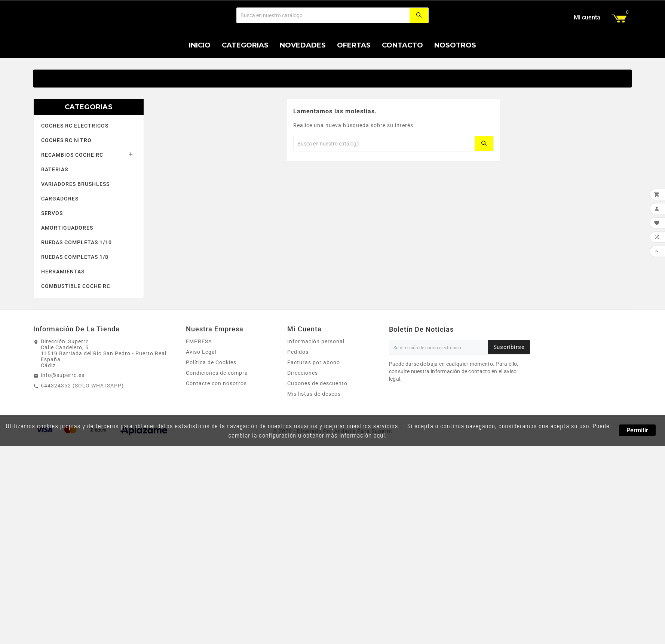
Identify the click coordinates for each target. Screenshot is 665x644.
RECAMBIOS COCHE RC (72, 200)
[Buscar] (323, 38)
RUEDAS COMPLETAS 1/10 (76, 287)
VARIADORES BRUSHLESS (75, 229)
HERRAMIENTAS (63, 316)
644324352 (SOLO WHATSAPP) (82, 430)
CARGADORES (60, 243)
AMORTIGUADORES (67, 273)
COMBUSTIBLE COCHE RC (76, 331)
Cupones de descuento (317, 428)
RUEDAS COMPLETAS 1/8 (75, 302)
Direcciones (303, 418)
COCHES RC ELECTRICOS (75, 171)
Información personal (316, 386)
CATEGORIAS (89, 152)
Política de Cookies (211, 407)
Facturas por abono (314, 407)
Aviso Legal (201, 397)
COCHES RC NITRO (66, 185)
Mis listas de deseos (314, 439)
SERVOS (52, 258)
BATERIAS (55, 214)
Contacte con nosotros (216, 428)
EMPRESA (199, 386)
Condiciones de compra (217, 418)
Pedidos (298, 397)
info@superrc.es (63, 420)
